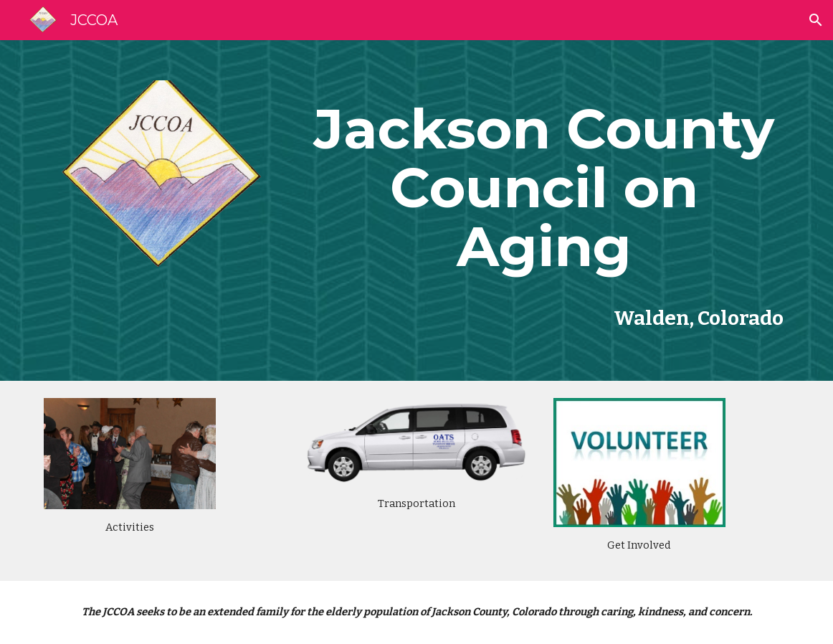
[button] (816, 20)
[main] (544, 188)
